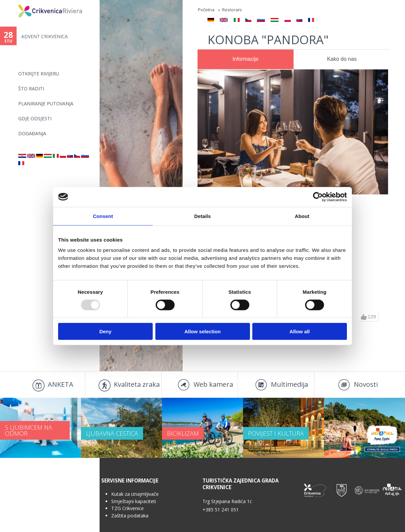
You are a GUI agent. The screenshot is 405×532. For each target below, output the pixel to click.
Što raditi (31, 89)
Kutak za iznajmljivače (135, 494)
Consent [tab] (103, 216)
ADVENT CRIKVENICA (44, 36)
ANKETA (61, 384)
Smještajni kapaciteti (134, 501)
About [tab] (302, 216)
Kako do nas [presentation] (342, 59)
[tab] (245, 59)
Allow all (300, 331)
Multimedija (289, 384)
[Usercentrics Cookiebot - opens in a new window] (318, 197)
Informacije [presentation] (245, 59)
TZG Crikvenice (127, 508)
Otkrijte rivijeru (39, 74)
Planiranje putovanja (46, 104)
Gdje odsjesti (35, 118)
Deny (105, 331)
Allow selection (202, 331)
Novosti (366, 384)
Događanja (32, 133)
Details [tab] (202, 216)
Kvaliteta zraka (137, 384)
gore (364, 317)
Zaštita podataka (130, 516)
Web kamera (213, 384)
